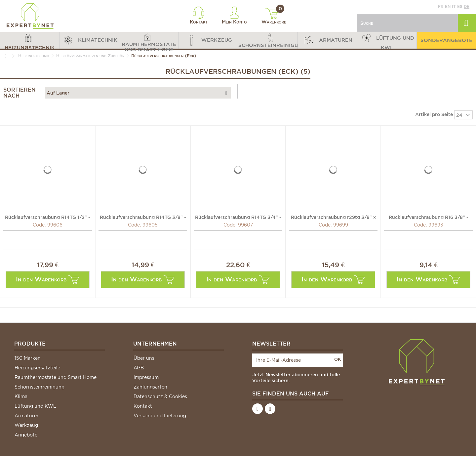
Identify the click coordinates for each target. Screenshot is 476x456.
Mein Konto (234, 16)
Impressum (146, 377)
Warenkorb (274, 16)
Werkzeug (26, 425)
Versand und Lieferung (160, 416)
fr (441, 6)
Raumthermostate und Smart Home (56, 377)
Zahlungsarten (150, 387)
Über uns (144, 358)
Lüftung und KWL (35, 406)
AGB (139, 368)
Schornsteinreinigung (40, 387)
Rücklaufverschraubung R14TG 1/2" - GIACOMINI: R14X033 (48, 217)
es (460, 6)
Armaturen (27, 416)
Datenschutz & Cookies (160, 396)
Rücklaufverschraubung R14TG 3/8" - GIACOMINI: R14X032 (143, 217)
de (467, 6)
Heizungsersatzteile (37, 368)
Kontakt (198, 16)
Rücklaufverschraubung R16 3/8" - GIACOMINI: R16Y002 (429, 217)
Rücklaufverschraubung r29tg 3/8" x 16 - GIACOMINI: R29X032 (333, 217)
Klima (21, 396)
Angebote (26, 435)
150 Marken (28, 358)
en (448, 6)
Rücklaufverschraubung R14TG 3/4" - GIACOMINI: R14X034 (238, 217)
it (454, 6)
